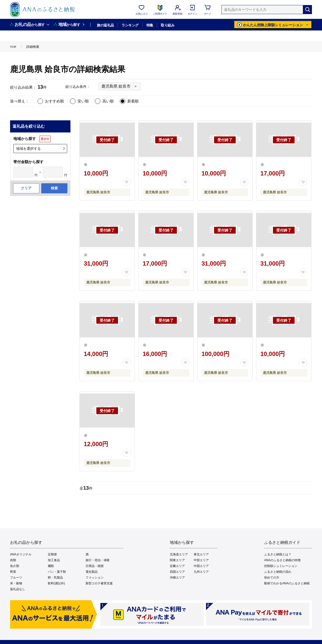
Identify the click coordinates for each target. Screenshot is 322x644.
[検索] (307, 10)
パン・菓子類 (57, 572)
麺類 (51, 566)
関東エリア (177, 560)
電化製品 (92, 572)
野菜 (13, 572)
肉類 (13, 560)
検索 (54, 188)
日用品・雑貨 (95, 566)
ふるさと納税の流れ (278, 572)
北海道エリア (179, 554)
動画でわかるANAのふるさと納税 (287, 583)
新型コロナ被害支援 (99, 583)
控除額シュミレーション (281, 566)
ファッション (95, 578)
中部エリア (201, 560)
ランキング (130, 25)
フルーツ (16, 578)
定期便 (52, 554)
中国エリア (201, 566)
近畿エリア (177, 566)
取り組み (168, 25)
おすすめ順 (54, 101)
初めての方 (272, 578)
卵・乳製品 (55, 578)
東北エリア (201, 554)
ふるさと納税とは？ (278, 554)
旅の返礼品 (105, 25)
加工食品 (54, 560)
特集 (150, 25)
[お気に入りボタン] (127, 182)
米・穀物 (16, 583)
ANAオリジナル (21, 554)
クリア (26, 188)
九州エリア (201, 572)
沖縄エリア (177, 578)
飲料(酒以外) (56, 583)
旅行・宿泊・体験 (98, 560)
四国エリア (177, 572)
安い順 (83, 101)
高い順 (108, 101)
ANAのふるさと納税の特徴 (282, 560)
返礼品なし (18, 589)
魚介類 (15, 566)
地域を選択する (28, 149)
